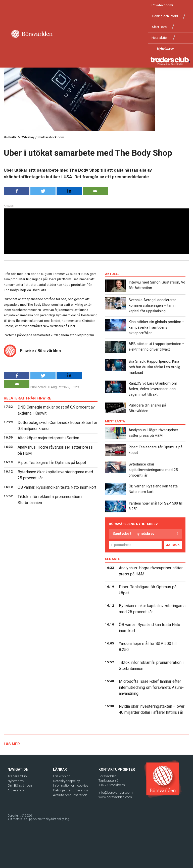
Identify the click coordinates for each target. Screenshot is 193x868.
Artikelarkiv (16, 790)
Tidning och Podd (165, 16)
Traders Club (17, 776)
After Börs (159, 27)
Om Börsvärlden (20, 785)
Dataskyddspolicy (66, 781)
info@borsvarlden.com (116, 793)
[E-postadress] (135, 545)
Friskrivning (62, 776)
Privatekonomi (162, 5)
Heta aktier (160, 38)
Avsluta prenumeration (70, 795)
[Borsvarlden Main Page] (32, 34)
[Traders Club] (170, 61)
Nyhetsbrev (165, 49)
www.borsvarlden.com (115, 797)
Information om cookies (71, 785)
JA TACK (173, 545)
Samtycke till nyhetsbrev (133, 534)
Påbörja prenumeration (70, 790)
